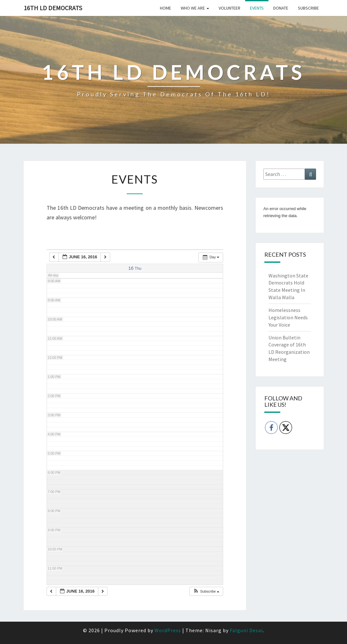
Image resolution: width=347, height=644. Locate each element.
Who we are (195, 8)
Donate (281, 8)
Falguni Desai (246, 630)
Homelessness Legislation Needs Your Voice (288, 317)
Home (166, 8)
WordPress (168, 630)
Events (257, 8)
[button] (206, 591)
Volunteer (230, 8)
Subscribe (308, 8)
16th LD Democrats (53, 8)
